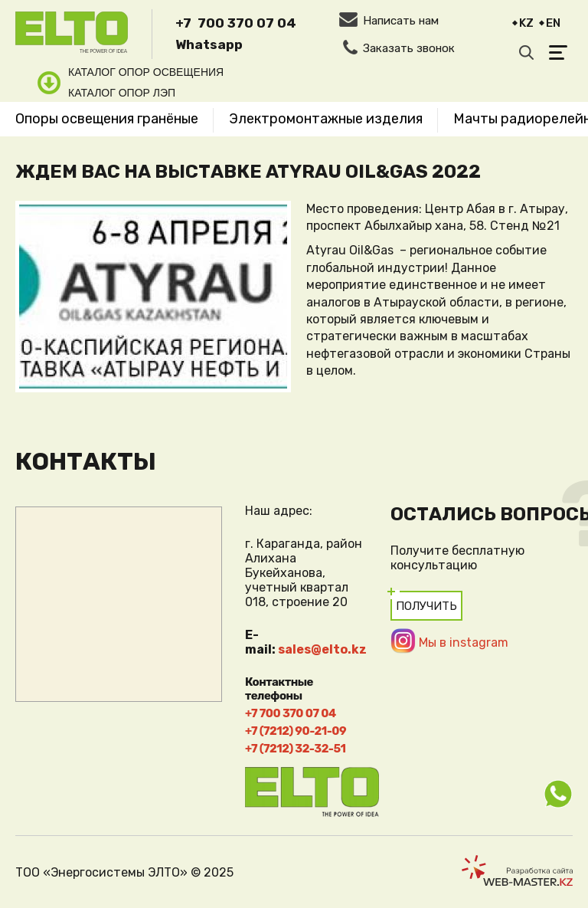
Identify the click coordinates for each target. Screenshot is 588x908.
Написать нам (401, 21)
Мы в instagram (464, 642)
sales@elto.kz (322, 649)
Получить (426, 606)
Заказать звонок (409, 48)
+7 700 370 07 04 (236, 23)
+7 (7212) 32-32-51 (295, 749)
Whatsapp (209, 44)
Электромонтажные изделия (326, 119)
